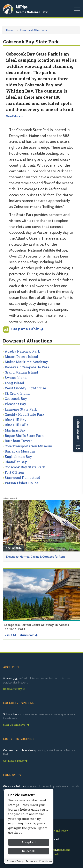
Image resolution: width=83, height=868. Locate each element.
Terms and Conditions (39, 861)
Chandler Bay (16, 462)
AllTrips (22, 7)
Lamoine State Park (21, 409)
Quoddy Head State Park (25, 414)
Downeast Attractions (34, 30)
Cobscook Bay (16, 399)
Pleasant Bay (16, 404)
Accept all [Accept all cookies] (29, 842)
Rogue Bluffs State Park (24, 436)
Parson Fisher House (21, 483)
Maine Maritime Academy (26, 362)
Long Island (14, 383)
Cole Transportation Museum (28, 446)
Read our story (14, 689)
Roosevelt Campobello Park (27, 367)
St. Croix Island (17, 393)
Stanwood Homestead (22, 478)
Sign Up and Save (16, 725)
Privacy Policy (15, 861)
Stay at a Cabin (27, 329)
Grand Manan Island (21, 372)
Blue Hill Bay (16, 420)
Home (10, 30)
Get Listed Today (15, 761)
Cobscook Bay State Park (25, 467)
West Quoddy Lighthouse (25, 388)
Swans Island (16, 378)
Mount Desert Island (21, 357)
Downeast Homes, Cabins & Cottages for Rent (36, 557)
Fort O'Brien (14, 472)
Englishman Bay (18, 457)
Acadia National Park (32, 12)
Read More (14, 116)
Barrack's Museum (20, 451)
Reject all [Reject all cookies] (29, 851)
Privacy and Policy (57, 831)
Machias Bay (15, 430)
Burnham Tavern (19, 441)
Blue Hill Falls (16, 425)
